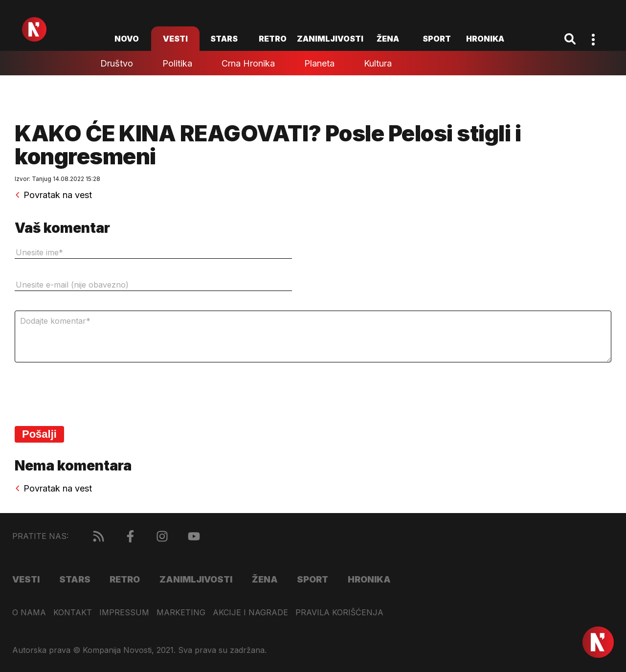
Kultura (378, 63)
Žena (388, 39)
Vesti (175, 39)
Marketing (181, 613)
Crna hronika (248, 63)
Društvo (117, 63)
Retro (273, 39)
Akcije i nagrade (250, 613)
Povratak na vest (53, 195)
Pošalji (39, 434)
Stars (224, 39)
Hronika (485, 39)
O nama (29, 613)
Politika (177, 63)
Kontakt (73, 613)
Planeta (319, 63)
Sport (437, 39)
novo (127, 39)
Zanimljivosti (330, 39)
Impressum (124, 613)
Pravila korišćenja (339, 613)
